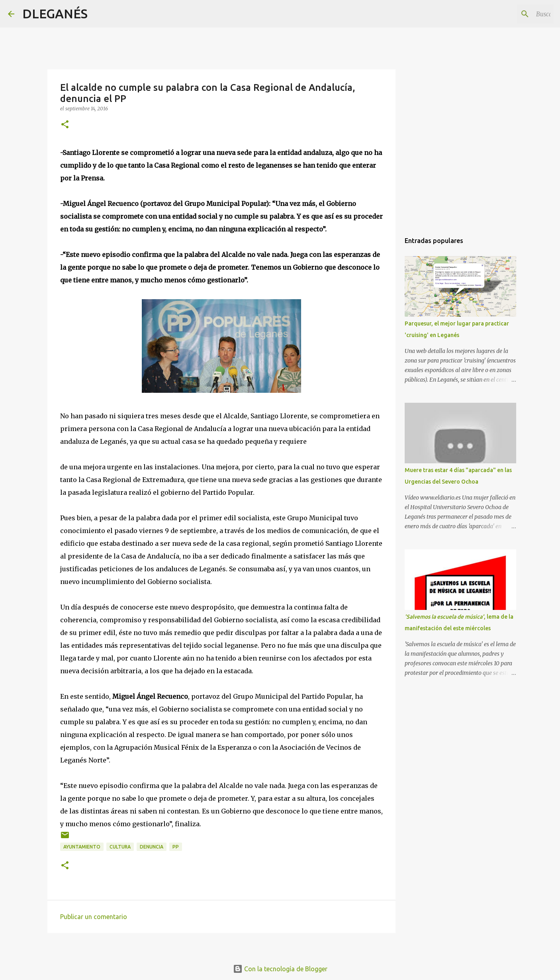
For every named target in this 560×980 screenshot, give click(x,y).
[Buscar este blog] (512, 14)
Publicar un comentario (94, 917)
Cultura (120, 847)
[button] (65, 125)
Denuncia (152, 847)
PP (176, 847)
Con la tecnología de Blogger (280, 969)
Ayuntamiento (82, 847)
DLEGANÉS (55, 14)
